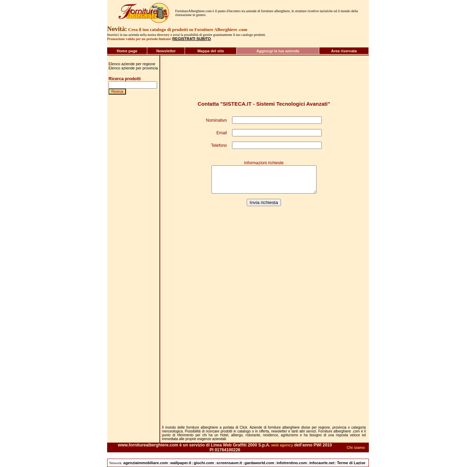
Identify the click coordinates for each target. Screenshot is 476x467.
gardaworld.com (259, 463)
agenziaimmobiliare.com (146, 463)
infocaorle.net (322, 463)
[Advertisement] (129, 370)
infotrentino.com (292, 463)
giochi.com (204, 463)
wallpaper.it (181, 463)
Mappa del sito (211, 51)
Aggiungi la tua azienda (278, 51)
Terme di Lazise (351, 463)
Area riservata (344, 51)
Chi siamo (356, 447)
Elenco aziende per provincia (133, 68)
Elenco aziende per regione (132, 64)
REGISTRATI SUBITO (192, 39)
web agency (282, 445)
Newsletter (166, 51)
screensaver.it (229, 463)
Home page (127, 51)
